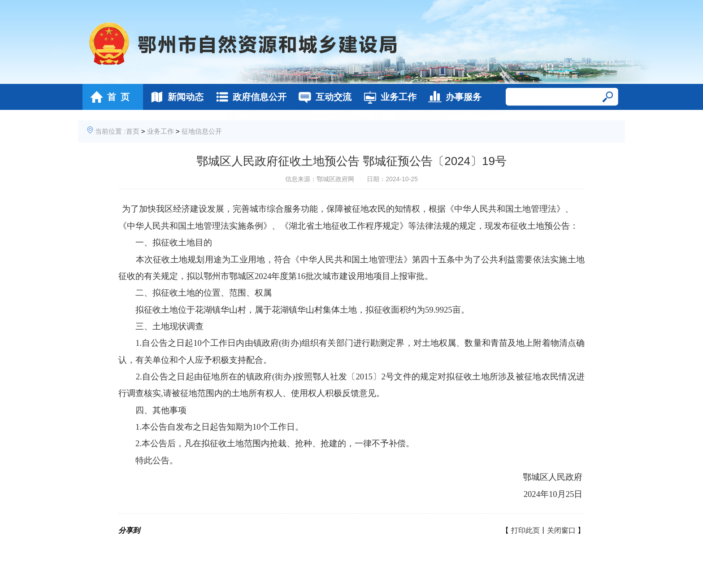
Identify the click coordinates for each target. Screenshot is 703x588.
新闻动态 (175, 97)
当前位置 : (110, 131)
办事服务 (453, 97)
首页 (133, 131)
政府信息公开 (249, 97)
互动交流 (323, 97)
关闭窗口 (561, 530)
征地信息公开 (202, 131)
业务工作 (388, 97)
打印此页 (525, 530)
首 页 (107, 97)
